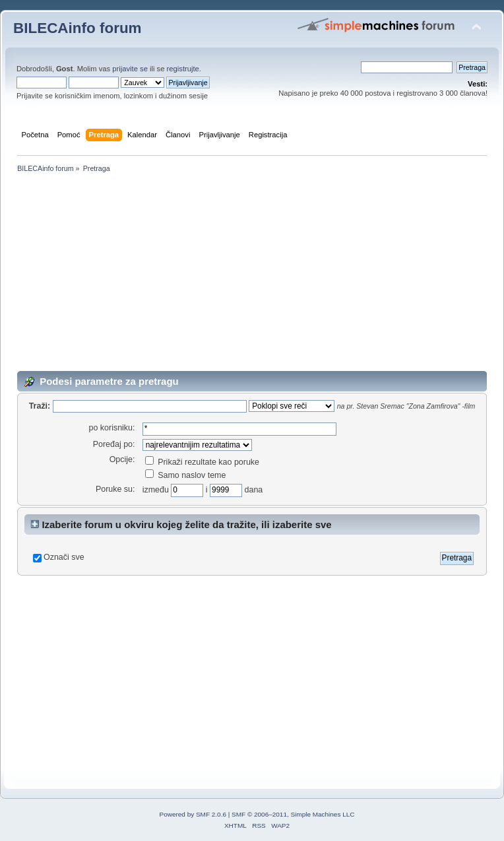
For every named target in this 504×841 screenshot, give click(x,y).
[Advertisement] (252, 275)
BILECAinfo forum (78, 28)
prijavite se (130, 69)
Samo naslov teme (186, 475)
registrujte (183, 69)
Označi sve (64, 557)
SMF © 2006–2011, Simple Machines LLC (293, 814)
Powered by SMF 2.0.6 (193, 814)
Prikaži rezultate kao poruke (202, 462)
